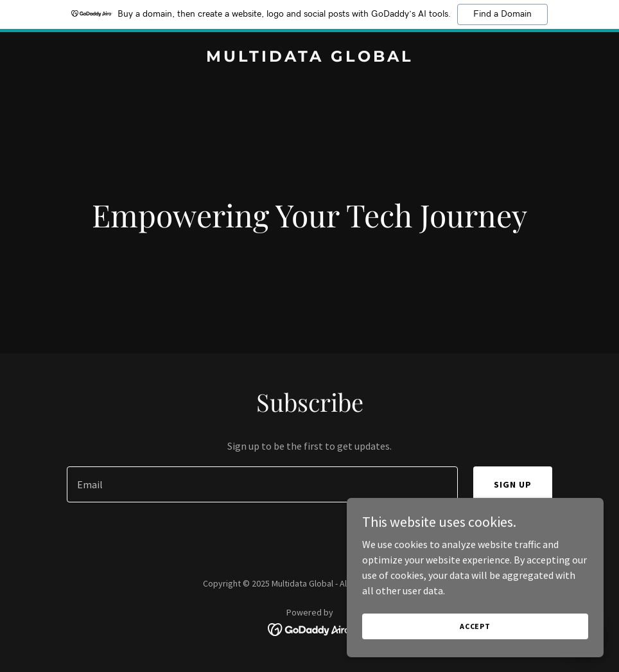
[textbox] (262, 484)
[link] (310, 58)
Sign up (513, 484)
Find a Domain (502, 14)
